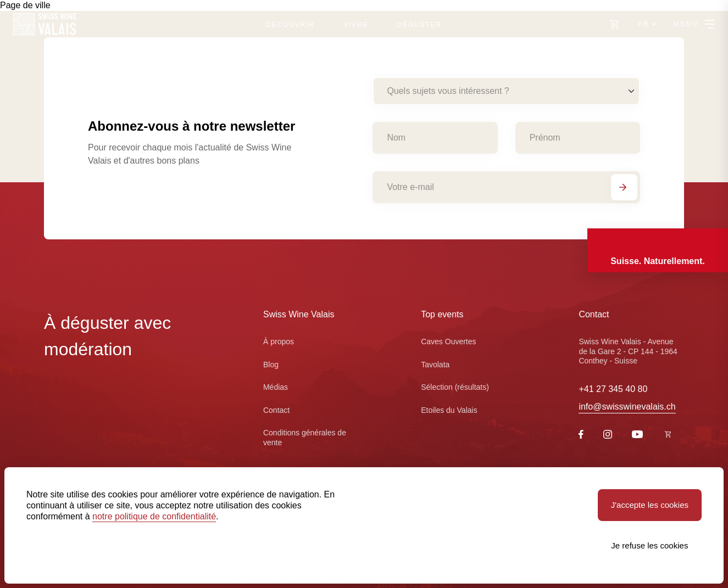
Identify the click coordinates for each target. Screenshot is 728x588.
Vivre (356, 25)
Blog (271, 365)
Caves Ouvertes (448, 341)
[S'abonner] (624, 187)
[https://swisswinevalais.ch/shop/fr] (668, 435)
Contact (276, 410)
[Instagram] (608, 436)
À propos (279, 341)
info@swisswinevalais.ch (627, 407)
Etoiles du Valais (449, 410)
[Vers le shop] (615, 24)
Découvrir (291, 25)
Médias (276, 387)
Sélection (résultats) (455, 387)
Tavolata (435, 365)
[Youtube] (637, 435)
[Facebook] (581, 436)
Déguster (419, 25)
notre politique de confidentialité (154, 516)
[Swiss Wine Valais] (45, 24)
